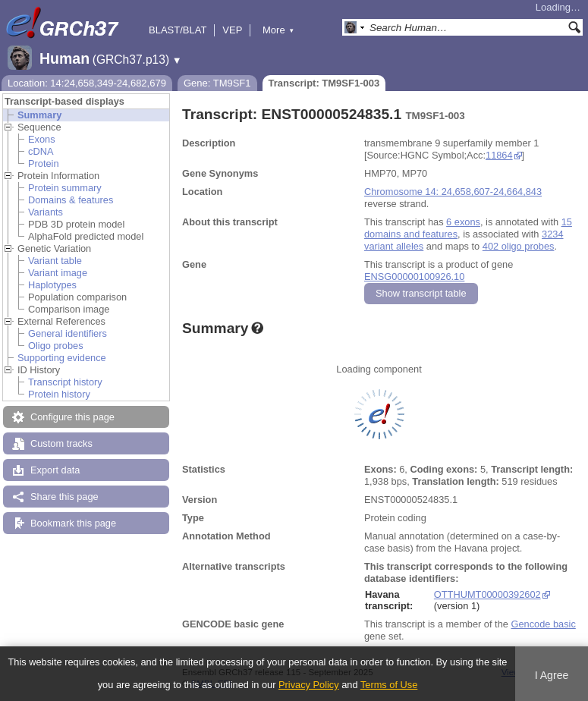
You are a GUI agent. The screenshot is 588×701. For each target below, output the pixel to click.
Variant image (58, 273)
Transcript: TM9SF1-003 (324, 83)
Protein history (59, 394)
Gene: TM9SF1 (217, 83)
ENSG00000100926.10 (414, 277)
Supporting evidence (62, 358)
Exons (42, 139)
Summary (39, 115)
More (278, 30)
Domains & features (71, 200)
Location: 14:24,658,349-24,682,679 (87, 83)
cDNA (41, 151)
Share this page (64, 497)
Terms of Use (389, 685)
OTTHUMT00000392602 (487, 594)
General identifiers (68, 333)
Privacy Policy (309, 685)
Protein (44, 163)
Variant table (55, 261)
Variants (46, 212)
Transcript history (65, 382)
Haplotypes (52, 285)
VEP (232, 30)
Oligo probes (56, 346)
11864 (499, 155)
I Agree (552, 675)
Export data (55, 470)
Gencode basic (543, 624)
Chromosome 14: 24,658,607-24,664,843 (453, 192)
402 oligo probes (519, 246)
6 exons (463, 222)
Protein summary (65, 188)
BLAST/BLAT (178, 30)
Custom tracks (61, 443)
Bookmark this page (73, 523)
